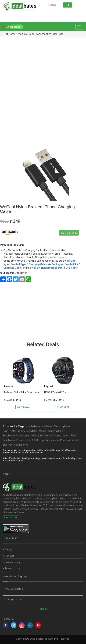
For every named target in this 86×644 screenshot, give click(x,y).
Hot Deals (47, 426)
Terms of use (11, 568)
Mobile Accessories (40, 34)
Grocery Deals (24, 431)
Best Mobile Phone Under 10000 (20, 436)
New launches (12, 27)
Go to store (69, 233)
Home (10, 34)
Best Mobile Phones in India (48, 431)
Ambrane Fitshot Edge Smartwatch (21, 392)
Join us (43, 609)
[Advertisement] (40, 66)
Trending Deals (62, 426)
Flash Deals (9, 431)
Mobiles (22, 34)
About (7, 550)
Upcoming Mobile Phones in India (59, 440)
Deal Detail (59, 34)
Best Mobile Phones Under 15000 (58, 436)
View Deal (23, 407)
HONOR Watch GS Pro (55, 392)
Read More (11, 518)
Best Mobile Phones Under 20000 (21, 440)
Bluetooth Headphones (15, 445)
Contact (8, 556)
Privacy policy (11, 562)
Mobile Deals (33, 426)
